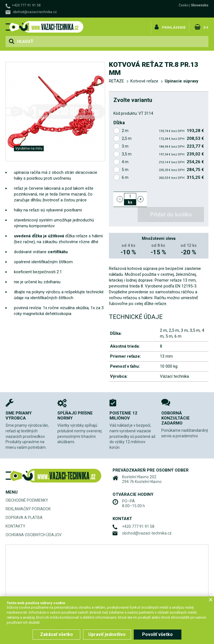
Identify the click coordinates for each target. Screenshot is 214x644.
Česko (183, 5)
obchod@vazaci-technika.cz (35, 12)
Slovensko (200, 5)
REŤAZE (116, 81)
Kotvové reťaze (144, 81)
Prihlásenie (175, 26)
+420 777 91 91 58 (26, 5)
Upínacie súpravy (182, 81)
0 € (206, 26)
